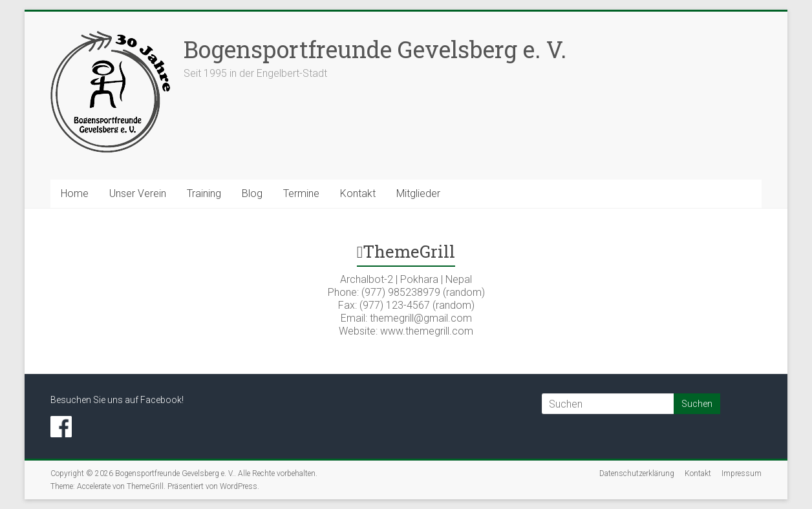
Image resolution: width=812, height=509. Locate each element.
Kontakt (358, 193)
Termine (301, 193)
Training (204, 193)
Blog (252, 193)
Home (75, 193)
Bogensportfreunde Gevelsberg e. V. (375, 49)
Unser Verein (138, 193)
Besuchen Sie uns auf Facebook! (117, 400)
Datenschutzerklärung (637, 473)
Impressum (742, 473)
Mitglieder (418, 193)
